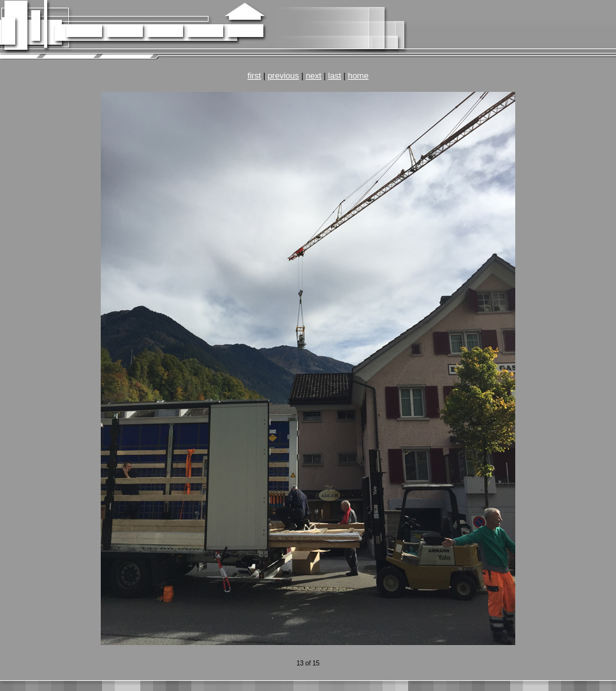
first (254, 76)
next (313, 76)
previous (283, 76)
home (358, 76)
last (335, 76)
